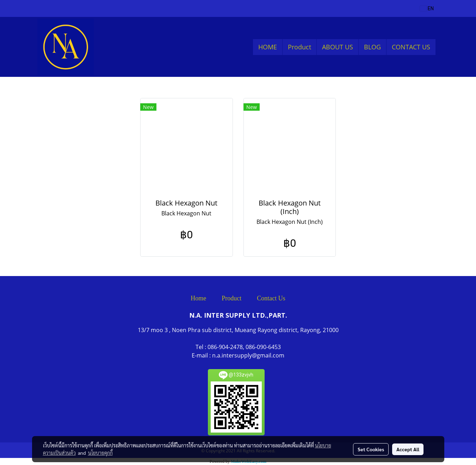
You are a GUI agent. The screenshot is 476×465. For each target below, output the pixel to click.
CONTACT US (411, 47)
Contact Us (271, 298)
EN (427, 8)
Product (299, 47)
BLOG (372, 47)
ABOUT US (338, 47)
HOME (268, 47)
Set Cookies (371, 449)
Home (198, 298)
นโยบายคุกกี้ (100, 453)
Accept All (408, 449)
